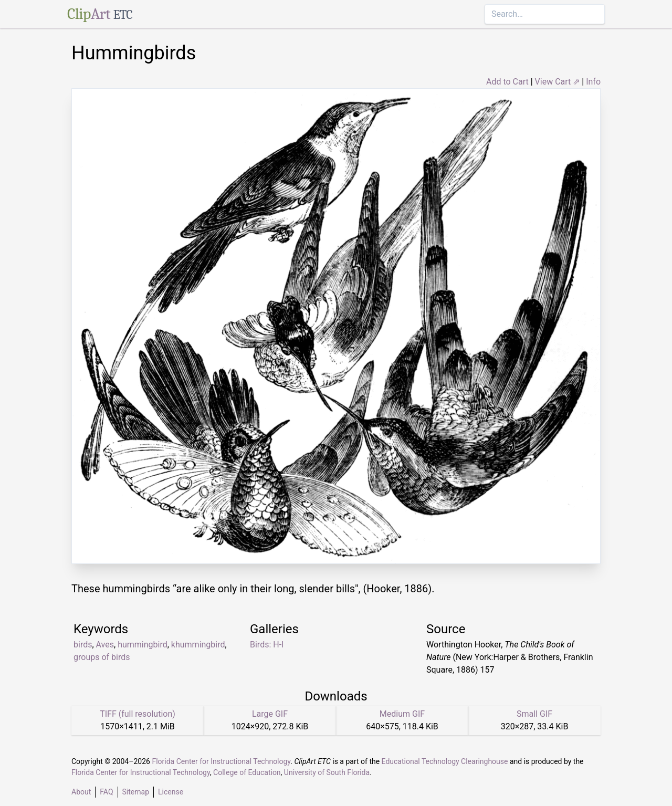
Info (593, 82)
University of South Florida (327, 772)
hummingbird (143, 645)
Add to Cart (507, 82)
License (171, 792)
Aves (105, 645)
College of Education (247, 772)
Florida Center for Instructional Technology (221, 761)
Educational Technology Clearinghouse (445, 761)
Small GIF (534, 714)
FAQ (106, 792)
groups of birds (102, 657)
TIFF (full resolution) (138, 714)
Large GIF (270, 714)
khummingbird (198, 645)
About (81, 792)
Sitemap (136, 792)
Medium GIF (402, 714)
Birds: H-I (267, 645)
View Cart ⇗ (558, 82)
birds (83, 645)
